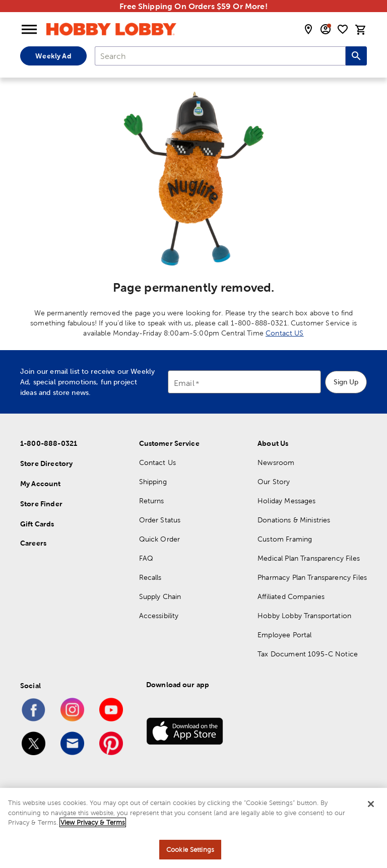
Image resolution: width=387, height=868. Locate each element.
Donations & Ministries (294, 520)
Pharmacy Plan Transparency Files (312, 577)
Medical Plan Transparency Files (309, 558)
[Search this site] (356, 56)
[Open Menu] (29, 30)
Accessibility (159, 616)
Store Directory (46, 463)
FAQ (146, 558)
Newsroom (276, 462)
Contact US (285, 333)
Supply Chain (160, 596)
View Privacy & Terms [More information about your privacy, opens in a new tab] (93, 829)
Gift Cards (37, 524)
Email (184, 384)
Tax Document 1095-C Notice (308, 654)
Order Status (160, 520)
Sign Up (346, 382)
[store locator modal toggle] (308, 29)
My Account (41, 484)
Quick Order (160, 539)
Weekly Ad (53, 56)
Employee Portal (284, 635)
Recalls (150, 577)
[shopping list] (343, 29)
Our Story (274, 482)
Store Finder (41, 504)
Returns (152, 501)
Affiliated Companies (291, 596)
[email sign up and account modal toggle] (326, 29)
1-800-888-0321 (49, 443)
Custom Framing (285, 539)
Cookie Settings (190, 856)
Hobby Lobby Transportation (304, 616)
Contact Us (158, 462)
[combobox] (220, 56)
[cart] (361, 30)
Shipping (153, 482)
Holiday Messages (286, 501)
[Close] (371, 811)
